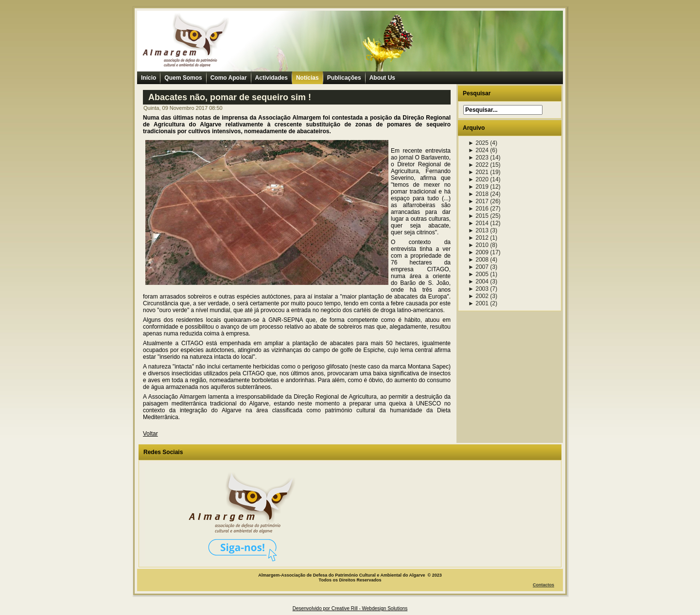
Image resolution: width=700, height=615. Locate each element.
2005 (478, 274)
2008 (478, 260)
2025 (478, 143)
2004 (478, 281)
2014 (478, 223)
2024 (478, 150)
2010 (478, 245)
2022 (478, 165)
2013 (478, 230)
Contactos (543, 585)
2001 (478, 303)
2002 (478, 296)
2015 (478, 216)
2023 (478, 158)
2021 (478, 172)
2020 (478, 179)
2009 (478, 252)
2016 (478, 209)
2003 (478, 289)
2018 (478, 194)
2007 (478, 267)
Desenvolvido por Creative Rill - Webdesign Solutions (350, 608)
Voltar (150, 434)
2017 (478, 201)
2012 (478, 238)
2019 (478, 187)
